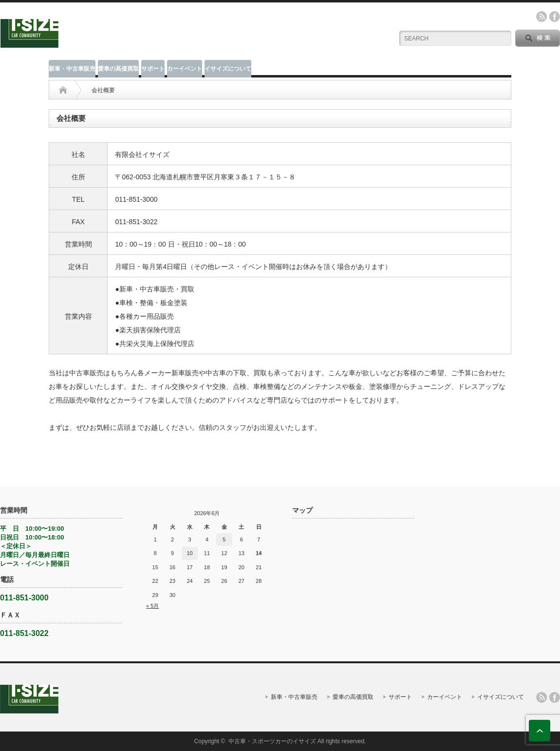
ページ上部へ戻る (540, 731)
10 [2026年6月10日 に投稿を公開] (189, 553)
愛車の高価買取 (118, 69)
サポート (153, 69)
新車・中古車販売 (72, 69)
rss (541, 17)
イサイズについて (228, 69)
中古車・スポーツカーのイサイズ (272, 741)
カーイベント (185, 69)
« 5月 (152, 606)
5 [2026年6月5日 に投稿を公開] (224, 539)
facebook (555, 17)
